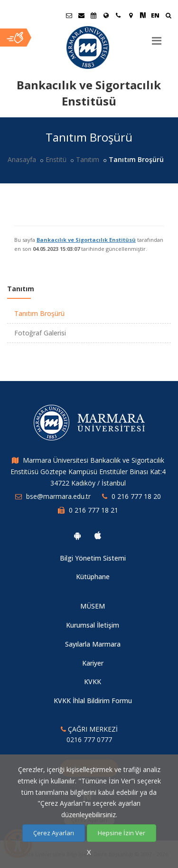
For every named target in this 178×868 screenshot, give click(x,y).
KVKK (93, 682)
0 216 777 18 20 (136, 496)
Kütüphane (93, 577)
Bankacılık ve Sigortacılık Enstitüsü (86, 240)
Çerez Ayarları (54, 833)
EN (155, 15)
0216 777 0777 (89, 739)
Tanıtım (88, 159)
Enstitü (56, 159)
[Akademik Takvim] (94, 15)
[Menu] (157, 37)
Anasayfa (22, 159)
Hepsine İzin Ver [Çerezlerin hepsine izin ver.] (122, 833)
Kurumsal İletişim (93, 625)
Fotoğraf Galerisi (40, 333)
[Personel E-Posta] (81, 15)
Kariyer (93, 663)
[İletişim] (118, 15)
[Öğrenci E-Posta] (69, 15)
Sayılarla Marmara (93, 644)
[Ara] (168, 16)
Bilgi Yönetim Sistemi (93, 558)
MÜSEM (93, 606)
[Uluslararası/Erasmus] (106, 15)
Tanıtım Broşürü (39, 313)
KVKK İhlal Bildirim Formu (93, 701)
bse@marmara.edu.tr (58, 496)
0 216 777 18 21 (94, 510)
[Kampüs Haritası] (131, 15)
